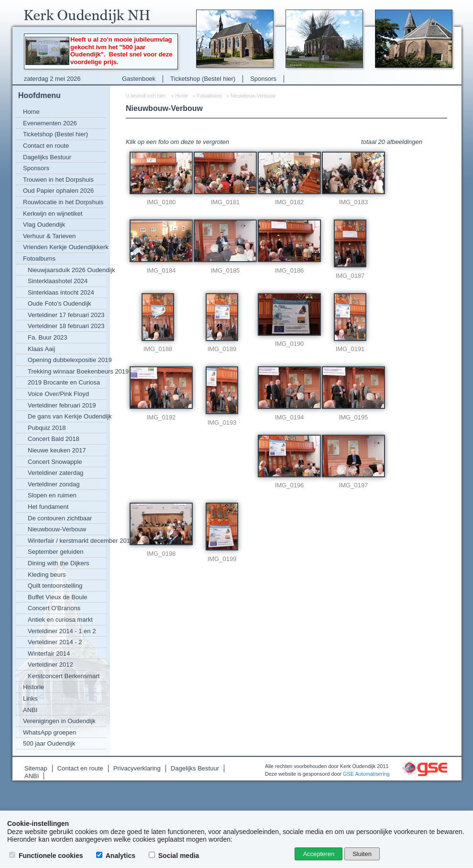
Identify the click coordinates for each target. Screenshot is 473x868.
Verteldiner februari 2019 (62, 405)
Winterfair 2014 (49, 654)
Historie (33, 687)
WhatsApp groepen (49, 732)
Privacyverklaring (137, 768)
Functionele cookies (47, 856)
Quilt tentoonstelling (55, 586)
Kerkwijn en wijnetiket (53, 214)
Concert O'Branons (54, 608)
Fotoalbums (39, 258)
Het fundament (48, 507)
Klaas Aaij (41, 349)
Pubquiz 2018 (47, 428)
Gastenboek (139, 79)
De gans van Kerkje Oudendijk (67, 416)
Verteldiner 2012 (50, 665)
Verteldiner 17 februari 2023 (66, 315)
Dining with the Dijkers (59, 563)
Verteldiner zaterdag (55, 473)
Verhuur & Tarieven (49, 236)
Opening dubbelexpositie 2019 (67, 360)
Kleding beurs (47, 575)
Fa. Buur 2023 (47, 337)
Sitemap (36, 768)
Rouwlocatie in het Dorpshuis (63, 202)
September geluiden (55, 552)
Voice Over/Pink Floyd (58, 394)
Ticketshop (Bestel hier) (203, 79)
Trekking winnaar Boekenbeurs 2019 (67, 371)
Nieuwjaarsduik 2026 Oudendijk (67, 270)
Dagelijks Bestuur (47, 157)
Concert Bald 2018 (54, 439)
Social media (175, 856)
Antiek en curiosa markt (60, 620)
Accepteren (319, 854)
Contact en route (46, 146)
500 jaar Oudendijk (49, 743)
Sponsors (263, 79)
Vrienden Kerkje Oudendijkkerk (64, 247)
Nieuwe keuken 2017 (57, 450)
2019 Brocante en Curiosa (64, 382)
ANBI (30, 710)
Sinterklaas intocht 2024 (61, 292)
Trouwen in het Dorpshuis (58, 180)
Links (30, 698)
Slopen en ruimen (52, 495)
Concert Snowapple (55, 462)
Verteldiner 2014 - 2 (55, 642)
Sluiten (362, 854)
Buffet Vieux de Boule (58, 597)
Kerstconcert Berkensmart (64, 676)
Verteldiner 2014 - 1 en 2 (62, 631)
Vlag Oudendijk (44, 225)
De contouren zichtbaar (60, 518)
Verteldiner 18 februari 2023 (66, 326)
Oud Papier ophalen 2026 (58, 191)
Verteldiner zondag (54, 484)
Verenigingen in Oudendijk (59, 721)
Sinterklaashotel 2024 (58, 281)
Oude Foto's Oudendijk (60, 303)
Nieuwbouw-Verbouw (57, 529)
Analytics (117, 856)
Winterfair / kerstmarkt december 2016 (67, 541)
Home (31, 112)
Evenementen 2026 (50, 123)
